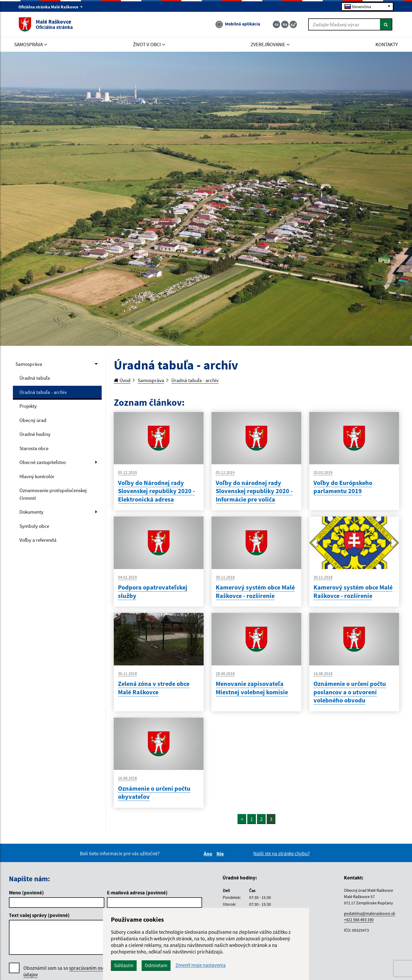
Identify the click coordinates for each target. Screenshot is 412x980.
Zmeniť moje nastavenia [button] (201, 965)
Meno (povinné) (26, 893)
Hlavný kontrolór (37, 476)
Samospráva (29, 364)
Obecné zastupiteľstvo (43, 462)
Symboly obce (34, 526)
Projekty (28, 406)
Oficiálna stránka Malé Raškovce (51, 7)
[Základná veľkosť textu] (285, 24)
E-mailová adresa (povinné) (137, 893)
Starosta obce (34, 448)
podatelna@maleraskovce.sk (370, 913)
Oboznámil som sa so (71, 971)
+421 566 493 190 (359, 920)
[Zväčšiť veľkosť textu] (293, 24)
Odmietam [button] (156, 965)
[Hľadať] (386, 24)
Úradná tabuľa (35, 378)
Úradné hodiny (35, 434)
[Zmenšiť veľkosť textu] (276, 24)
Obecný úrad (33, 420)
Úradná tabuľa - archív (43, 392)
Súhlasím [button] (124, 965)
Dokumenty (31, 512)
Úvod (122, 380)
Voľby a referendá (38, 540)
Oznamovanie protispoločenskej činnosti (53, 494)
